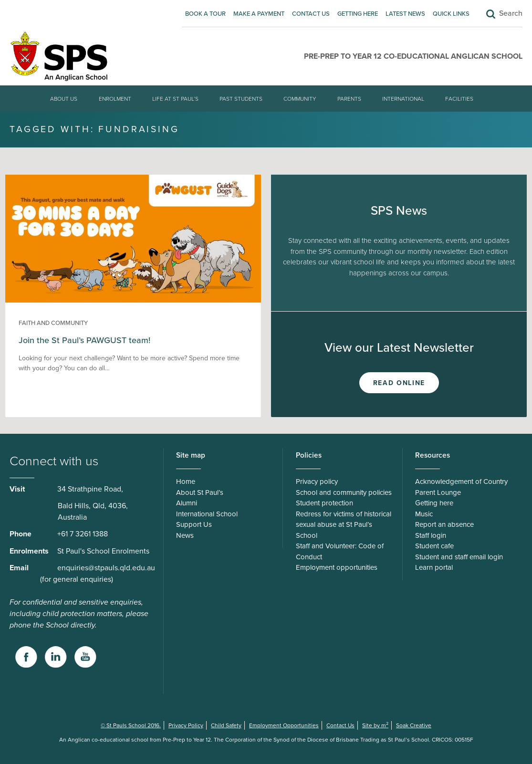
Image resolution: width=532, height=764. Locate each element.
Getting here (358, 14)
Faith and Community (53, 323)
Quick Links (451, 14)
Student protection (324, 503)
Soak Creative (414, 725)
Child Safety (226, 725)
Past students (241, 99)
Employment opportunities (337, 567)
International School (207, 514)
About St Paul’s (200, 492)
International (403, 99)
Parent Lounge (438, 492)
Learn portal (434, 567)
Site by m (375, 725)
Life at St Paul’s (175, 99)
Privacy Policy (186, 725)
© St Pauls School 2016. (131, 725)
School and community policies (344, 492)
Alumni (187, 503)
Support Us (194, 524)
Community (300, 99)
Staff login (431, 535)
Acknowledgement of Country (461, 481)
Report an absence (444, 524)
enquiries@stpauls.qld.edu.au (106, 568)
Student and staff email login (459, 557)
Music (424, 514)
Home (186, 481)
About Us (64, 99)
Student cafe (434, 546)
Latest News (405, 14)
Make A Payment (259, 14)
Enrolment (115, 99)
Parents (349, 99)
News (185, 535)
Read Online (399, 383)
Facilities (459, 99)
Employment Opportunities (284, 725)
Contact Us (311, 14)
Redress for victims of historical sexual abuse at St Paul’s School (344, 525)
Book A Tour (205, 14)
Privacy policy (317, 481)
